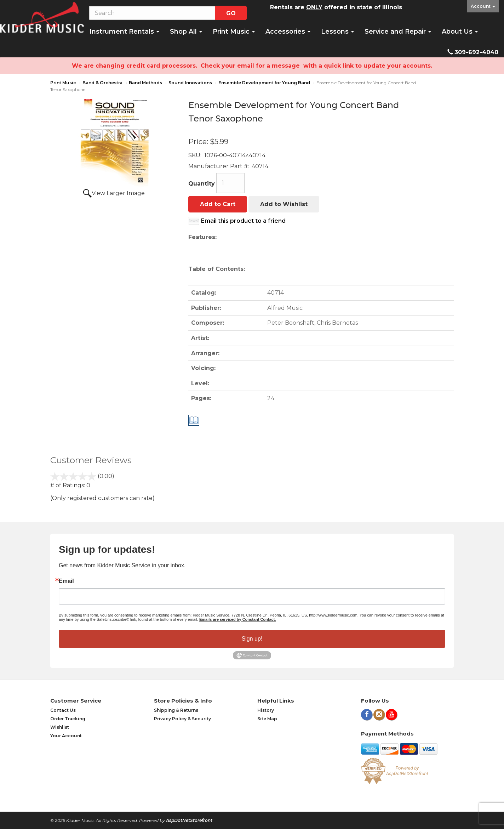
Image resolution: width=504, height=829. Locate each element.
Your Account (66, 736)
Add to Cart (218, 204)
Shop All (186, 32)
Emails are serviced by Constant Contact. (237, 619)
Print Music (234, 32)
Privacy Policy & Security (182, 719)
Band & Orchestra (102, 83)
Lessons (337, 32)
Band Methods (145, 83)
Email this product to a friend (243, 221)
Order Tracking (68, 719)
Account (483, 6)
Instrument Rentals (124, 32)
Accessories (288, 32)
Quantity (202, 184)
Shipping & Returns (176, 710)
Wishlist (60, 727)
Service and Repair (398, 32)
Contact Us (63, 710)
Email (66, 581)
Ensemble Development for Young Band (264, 83)
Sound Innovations (190, 83)
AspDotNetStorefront (189, 820)
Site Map (267, 719)
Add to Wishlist (284, 204)
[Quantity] (230, 183)
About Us (460, 32)
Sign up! (252, 639)
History (266, 710)
